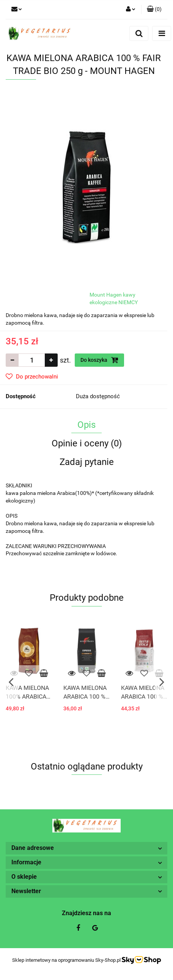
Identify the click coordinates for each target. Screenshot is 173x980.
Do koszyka (99, 360)
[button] (154, 9)
